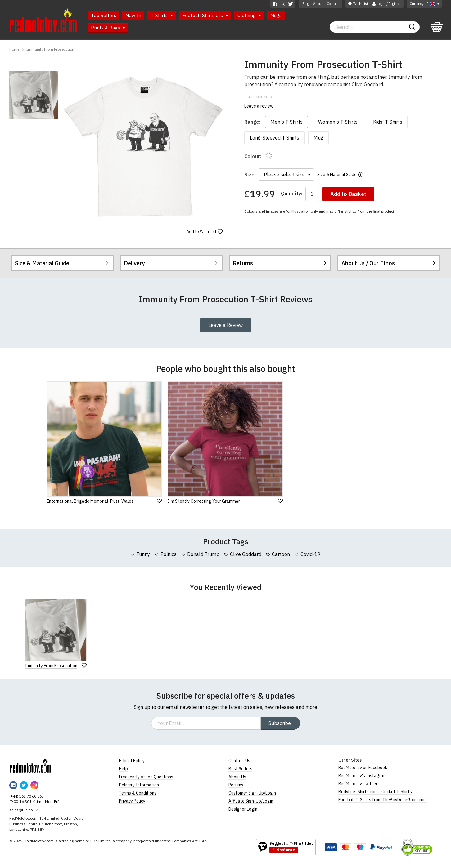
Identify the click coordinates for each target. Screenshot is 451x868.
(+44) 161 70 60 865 (27, 796)
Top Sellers (104, 15)
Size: (250, 175)
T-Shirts (162, 15)
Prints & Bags (108, 28)
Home (14, 49)
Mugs (276, 15)
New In (133, 15)
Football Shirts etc (205, 15)
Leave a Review (225, 325)
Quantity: (292, 194)
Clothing (249, 15)
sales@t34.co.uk (23, 810)
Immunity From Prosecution (50, 49)
